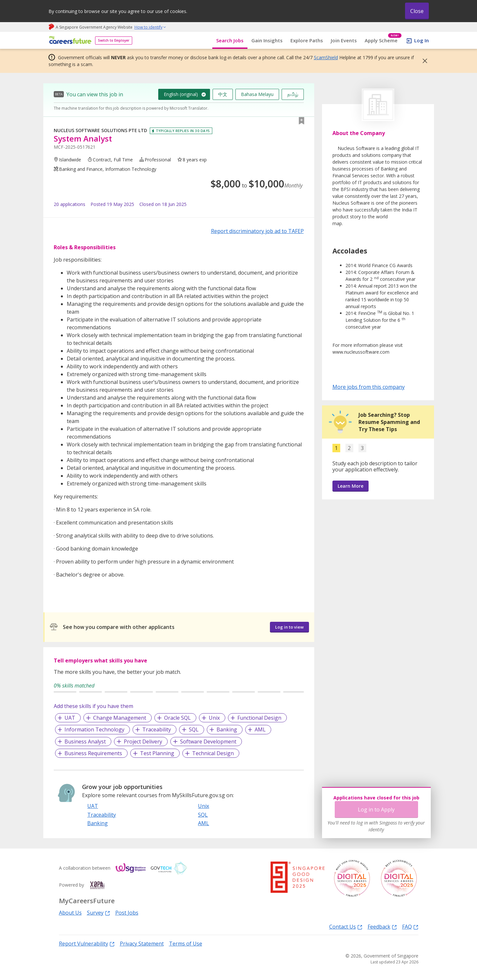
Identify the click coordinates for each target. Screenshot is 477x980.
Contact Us (346, 926)
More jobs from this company (369, 387)
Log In (421, 40)
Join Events (344, 40)
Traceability (157, 729)
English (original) (181, 94)
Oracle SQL (177, 718)
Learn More (351, 486)
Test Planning (157, 753)
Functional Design (259, 718)
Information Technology (94, 729)
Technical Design (213, 753)
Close (417, 11)
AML (260, 729)
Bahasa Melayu (257, 94)
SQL (194, 729)
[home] (69, 41)
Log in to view (289, 627)
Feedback (382, 926)
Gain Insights (267, 40)
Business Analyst (85, 742)
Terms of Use (186, 944)
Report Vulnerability (87, 943)
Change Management (120, 718)
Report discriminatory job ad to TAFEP (257, 231)
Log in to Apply (376, 810)
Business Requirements (93, 753)
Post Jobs (127, 913)
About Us (70, 913)
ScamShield (326, 57)
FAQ (410, 926)
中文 (223, 94)
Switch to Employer (114, 40)
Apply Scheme (383, 41)
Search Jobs (230, 40)
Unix (214, 718)
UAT (70, 718)
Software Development (208, 742)
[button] (423, 61)
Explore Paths (307, 40)
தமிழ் (293, 94)
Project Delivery (143, 742)
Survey (98, 912)
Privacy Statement (142, 944)
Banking (227, 729)
